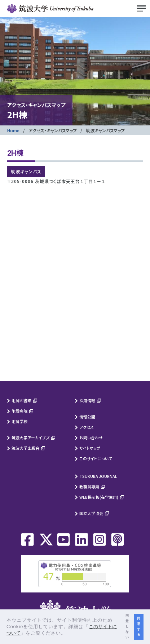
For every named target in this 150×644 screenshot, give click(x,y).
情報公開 (87, 417)
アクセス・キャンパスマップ (53, 130)
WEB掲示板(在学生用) (99, 497)
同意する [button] (139, 627)
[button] (69, 634)
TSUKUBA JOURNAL (98, 476)
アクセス (87, 427)
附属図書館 (21, 400)
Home (13, 130)
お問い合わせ (91, 438)
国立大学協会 (91, 513)
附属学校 (19, 421)
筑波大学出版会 (25, 448)
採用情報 (87, 400)
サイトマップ (90, 448)
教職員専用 (89, 487)
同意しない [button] (127, 626)
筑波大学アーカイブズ (30, 438)
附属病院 (19, 411)
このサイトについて (96, 458)
